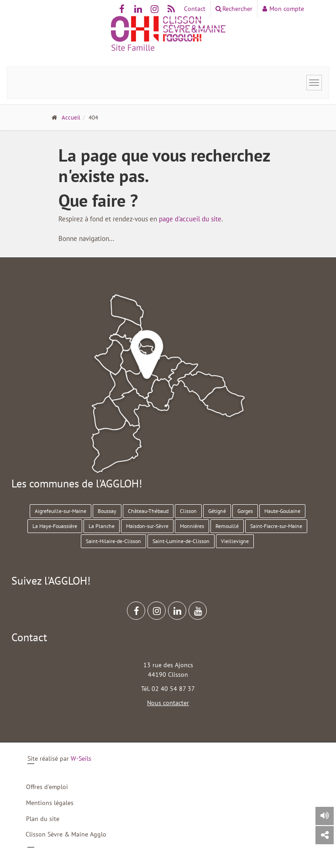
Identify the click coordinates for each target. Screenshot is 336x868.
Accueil (71, 118)
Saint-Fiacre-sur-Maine (276, 526)
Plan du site (43, 819)
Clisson (188, 511)
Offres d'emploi (47, 787)
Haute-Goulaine (282, 511)
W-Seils (81, 758)
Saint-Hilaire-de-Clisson (113, 541)
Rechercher (234, 9)
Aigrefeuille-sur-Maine (60, 511)
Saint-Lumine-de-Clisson (181, 541)
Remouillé (227, 526)
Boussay (107, 511)
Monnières (192, 526)
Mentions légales (50, 803)
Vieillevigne (235, 541)
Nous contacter (168, 703)
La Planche (102, 526)
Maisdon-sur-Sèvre (147, 526)
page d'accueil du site (190, 219)
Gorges (245, 511)
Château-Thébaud (148, 511)
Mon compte (283, 9)
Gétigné (217, 511)
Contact (195, 9)
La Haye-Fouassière (55, 526)
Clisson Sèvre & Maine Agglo (66, 834)
